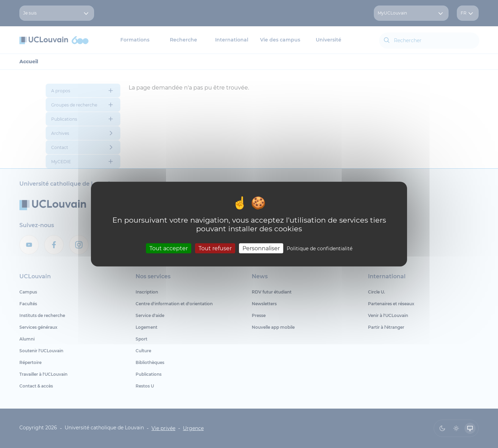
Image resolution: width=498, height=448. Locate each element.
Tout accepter (169, 248)
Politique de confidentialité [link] (320, 248)
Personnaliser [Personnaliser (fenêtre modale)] (261, 248)
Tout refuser (215, 248)
